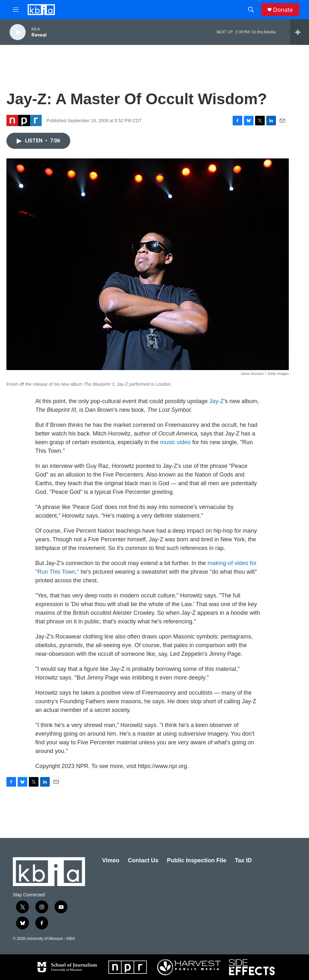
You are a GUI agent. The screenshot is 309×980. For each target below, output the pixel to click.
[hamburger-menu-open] (16, 10)
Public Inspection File (197, 860)
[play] (18, 32)
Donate (283, 10)
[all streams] (300, 32)
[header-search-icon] (251, 10)
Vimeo (111, 860)
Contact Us (143, 860)
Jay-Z (216, 401)
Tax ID (243, 860)
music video (175, 442)
